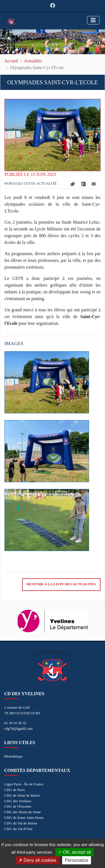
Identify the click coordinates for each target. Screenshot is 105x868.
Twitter (73, 184)
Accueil (11, 61)
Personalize (77, 860)
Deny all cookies (38, 860)
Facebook (83, 184)
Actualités (33, 61)
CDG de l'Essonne (18, 806)
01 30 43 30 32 (15, 723)
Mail (94, 184)
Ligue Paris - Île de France (24, 784)
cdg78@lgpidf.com (18, 728)
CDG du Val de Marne (21, 823)
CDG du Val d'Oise (18, 829)
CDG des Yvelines (18, 801)
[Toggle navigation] (93, 20)
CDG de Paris (14, 790)
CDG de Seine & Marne (22, 795)
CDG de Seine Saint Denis (24, 818)
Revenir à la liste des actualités (61, 584)
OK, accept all (75, 852)
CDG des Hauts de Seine (23, 812)
